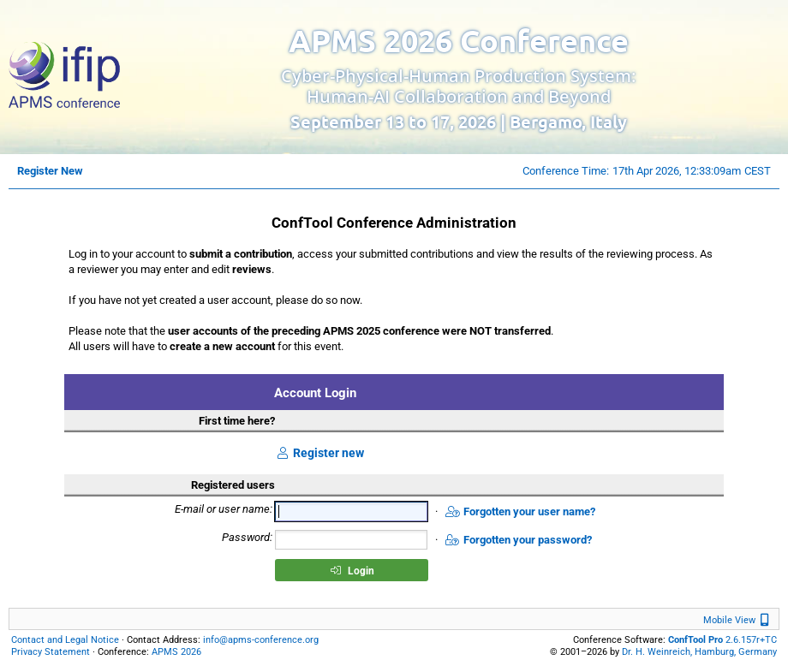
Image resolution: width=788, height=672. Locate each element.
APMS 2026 (176, 652)
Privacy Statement (51, 652)
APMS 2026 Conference (459, 40)
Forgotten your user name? (520, 511)
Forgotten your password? (519, 540)
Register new (319, 453)
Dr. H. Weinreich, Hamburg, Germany (699, 652)
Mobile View (738, 620)
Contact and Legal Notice (65, 640)
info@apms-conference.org (261, 640)
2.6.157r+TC (722, 640)
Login (352, 571)
